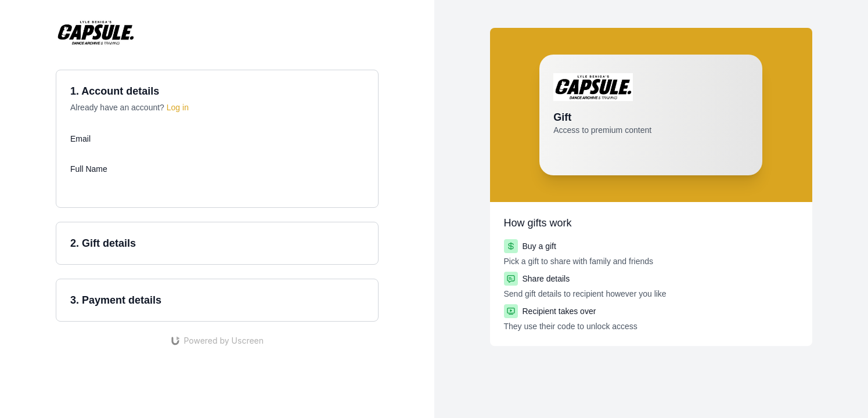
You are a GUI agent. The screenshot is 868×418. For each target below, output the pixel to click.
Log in (178, 107)
